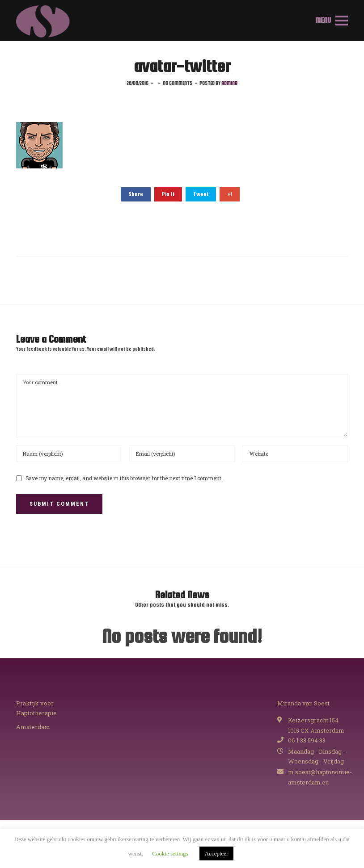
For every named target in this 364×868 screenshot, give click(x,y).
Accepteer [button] (217, 853)
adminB (229, 83)
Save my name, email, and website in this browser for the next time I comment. (124, 478)
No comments (178, 83)
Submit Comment (59, 504)
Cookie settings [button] (170, 853)
